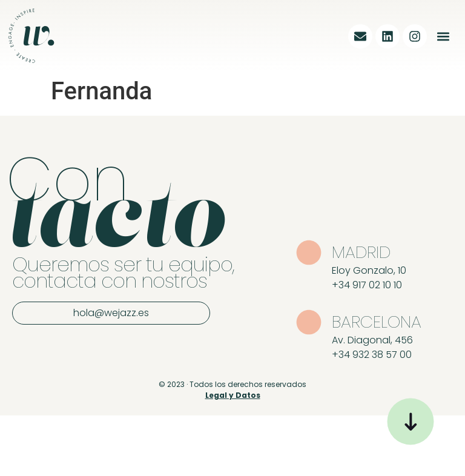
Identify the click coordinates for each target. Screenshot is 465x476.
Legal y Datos (233, 395)
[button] (443, 36)
